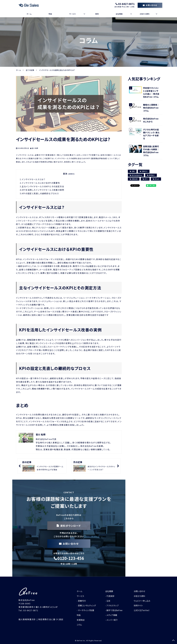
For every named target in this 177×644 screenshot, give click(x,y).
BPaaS (156, 179)
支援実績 (81, 620)
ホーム (29, 14)
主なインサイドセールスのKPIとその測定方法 (44, 186)
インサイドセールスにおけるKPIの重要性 (42, 183)
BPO (145, 179)
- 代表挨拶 (110, 596)
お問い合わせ (151, 5)
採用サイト (138, 605)
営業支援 (134, 179)
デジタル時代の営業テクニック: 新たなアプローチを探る (151, 134)
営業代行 (144, 171)
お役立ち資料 (139, 596)
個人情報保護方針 (27, 619)
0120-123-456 (71, 558)
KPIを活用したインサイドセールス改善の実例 (44, 190)
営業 (132, 171)
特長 (50, 14)
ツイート (134, 184)
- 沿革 (108, 601)
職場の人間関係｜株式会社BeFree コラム (151, 108)
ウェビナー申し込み (142, 601)
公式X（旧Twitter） (142, 610)
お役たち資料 (145, 14)
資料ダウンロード (71, 526)
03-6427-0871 (126, 4)
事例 (97, 14)
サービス (72, 14)
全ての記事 (30, 70)
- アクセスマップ (112, 605)
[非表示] (71, 174)
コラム (79, 625)
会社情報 (119, 14)
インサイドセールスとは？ (34, 179)
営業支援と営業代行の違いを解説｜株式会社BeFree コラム (151, 151)
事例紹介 (151, 175)
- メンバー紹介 (111, 620)
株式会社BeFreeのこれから (151, 120)
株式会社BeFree (136, 175)
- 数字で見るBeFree (114, 610)
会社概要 (109, 591)
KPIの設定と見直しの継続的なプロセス (41, 193)
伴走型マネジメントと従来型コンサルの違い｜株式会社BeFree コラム (151, 92)
